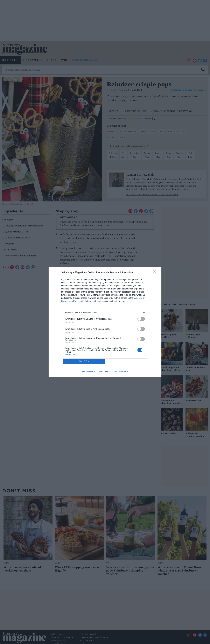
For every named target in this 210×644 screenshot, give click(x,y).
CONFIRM (84, 361)
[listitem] (105, 312)
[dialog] (105, 322)
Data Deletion (88, 371)
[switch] (141, 319)
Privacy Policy (121, 371)
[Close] (155, 273)
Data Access (105, 371)
